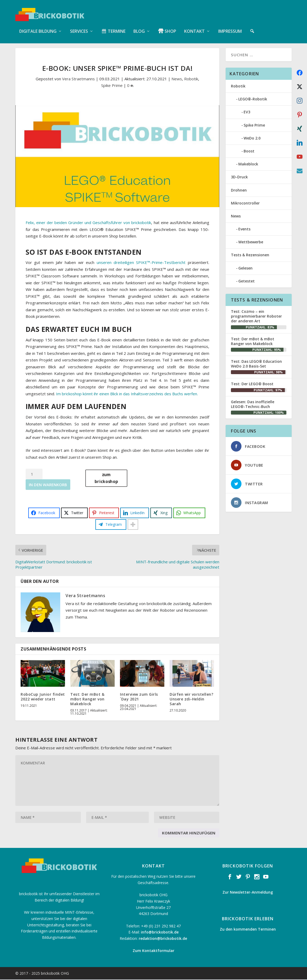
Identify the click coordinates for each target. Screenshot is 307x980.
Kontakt (194, 26)
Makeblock (248, 164)
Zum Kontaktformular (153, 951)
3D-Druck (239, 177)
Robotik (191, 79)
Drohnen (239, 190)
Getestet (246, 282)
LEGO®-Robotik (253, 99)
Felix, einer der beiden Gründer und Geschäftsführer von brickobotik (89, 223)
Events (244, 229)
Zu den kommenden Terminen (248, 930)
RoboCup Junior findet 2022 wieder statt (43, 697)
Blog (139, 26)
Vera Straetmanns (78, 79)
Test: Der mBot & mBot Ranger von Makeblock (87, 700)
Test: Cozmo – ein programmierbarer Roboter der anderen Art (256, 317)
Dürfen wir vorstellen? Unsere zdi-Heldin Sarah (191, 700)
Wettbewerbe (251, 242)
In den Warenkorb (48, 485)
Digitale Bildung (38, 26)
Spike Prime (112, 86)
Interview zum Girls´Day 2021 (139, 697)
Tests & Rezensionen (250, 255)
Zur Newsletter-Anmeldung (248, 893)
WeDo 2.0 (252, 139)
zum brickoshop (106, 479)
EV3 (247, 112)
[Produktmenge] (34, 475)
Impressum (230, 26)
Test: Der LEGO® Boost (252, 384)
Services (79, 26)
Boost (249, 152)
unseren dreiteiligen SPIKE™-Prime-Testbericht (141, 263)
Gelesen (245, 268)
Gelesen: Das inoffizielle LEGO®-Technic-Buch (253, 404)
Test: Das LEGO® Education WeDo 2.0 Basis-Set (256, 364)
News (177, 79)
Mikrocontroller (245, 203)
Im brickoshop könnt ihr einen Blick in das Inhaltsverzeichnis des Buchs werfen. (127, 394)
